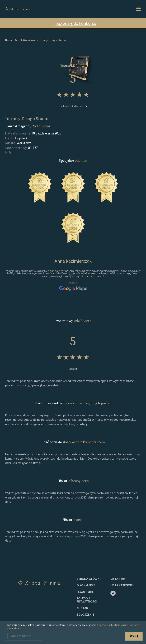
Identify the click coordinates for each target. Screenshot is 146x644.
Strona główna (89, 579)
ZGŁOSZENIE (85, 615)
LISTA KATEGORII (122, 586)
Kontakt (83, 608)
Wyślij (134, 636)
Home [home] (9, 40)
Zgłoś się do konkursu (73, 24)
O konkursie (86, 586)
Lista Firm (118, 579)
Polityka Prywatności (87, 600)
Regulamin (85, 592)
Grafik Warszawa (25, 40)
